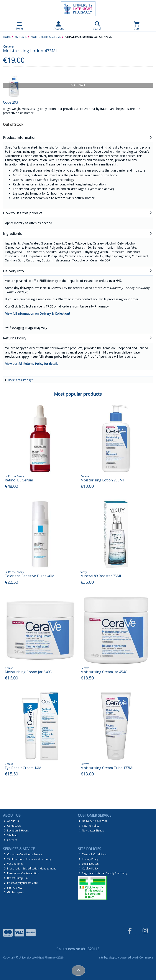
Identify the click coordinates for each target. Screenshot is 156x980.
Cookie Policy (89, 868)
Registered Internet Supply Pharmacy (103, 873)
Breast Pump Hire (16, 878)
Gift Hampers (14, 892)
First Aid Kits (13, 888)
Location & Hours (16, 830)
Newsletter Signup (91, 830)
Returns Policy (89, 826)
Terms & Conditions (93, 854)
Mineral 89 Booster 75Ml (101, 576)
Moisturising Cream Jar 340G (28, 672)
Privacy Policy (89, 859)
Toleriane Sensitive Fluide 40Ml (30, 576)
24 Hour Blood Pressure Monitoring (27, 859)
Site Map (11, 835)
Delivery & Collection (93, 821)
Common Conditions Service (23, 854)
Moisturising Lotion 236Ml (102, 480)
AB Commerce (144, 958)
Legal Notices (89, 864)
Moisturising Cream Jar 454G (104, 672)
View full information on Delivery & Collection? (38, 313)
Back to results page (21, 380)
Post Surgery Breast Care (21, 883)
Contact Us (12, 826)
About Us (11, 821)
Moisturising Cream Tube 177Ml (107, 768)
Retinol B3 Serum (19, 480)
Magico (113, 958)
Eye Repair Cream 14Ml (24, 768)
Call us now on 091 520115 (78, 949)
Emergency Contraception (21, 873)
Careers (10, 840)
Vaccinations (13, 864)
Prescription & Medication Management (30, 868)
